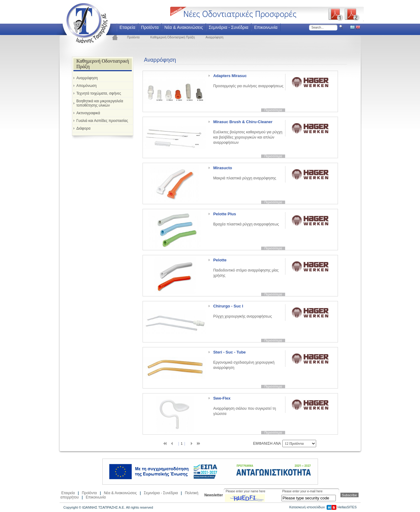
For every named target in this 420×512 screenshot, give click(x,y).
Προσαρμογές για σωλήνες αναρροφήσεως (248, 81)
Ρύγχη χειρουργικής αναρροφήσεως (243, 311)
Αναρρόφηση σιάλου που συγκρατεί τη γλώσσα (245, 406)
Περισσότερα (273, 110)
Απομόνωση (87, 86)
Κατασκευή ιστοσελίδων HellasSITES (323, 507)
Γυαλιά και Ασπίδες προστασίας (102, 121)
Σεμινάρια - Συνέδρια (228, 27)
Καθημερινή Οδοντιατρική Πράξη (173, 37)
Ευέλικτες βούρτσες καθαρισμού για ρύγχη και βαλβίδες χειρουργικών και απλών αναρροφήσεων (248, 132)
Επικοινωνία (266, 27)
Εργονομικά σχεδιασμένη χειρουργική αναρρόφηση (244, 360)
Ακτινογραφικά (88, 113)
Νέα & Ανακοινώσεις (184, 27)
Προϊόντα (150, 27)
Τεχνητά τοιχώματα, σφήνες (99, 93)
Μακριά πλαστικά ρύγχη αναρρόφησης (245, 173)
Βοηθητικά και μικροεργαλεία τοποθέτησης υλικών (100, 103)
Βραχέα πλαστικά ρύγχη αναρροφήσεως (246, 219)
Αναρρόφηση (214, 37)
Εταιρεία (127, 27)
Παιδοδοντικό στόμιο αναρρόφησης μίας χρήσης (246, 268)
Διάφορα (84, 128)
